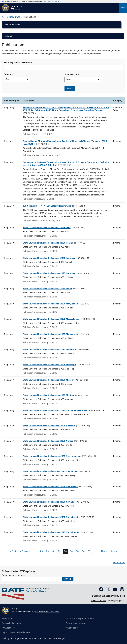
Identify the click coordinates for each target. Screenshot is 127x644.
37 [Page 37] (89, 551)
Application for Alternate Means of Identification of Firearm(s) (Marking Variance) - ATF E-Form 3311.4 (65, 142)
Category (8, 74)
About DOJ (7, 618)
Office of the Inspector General (80, 618)
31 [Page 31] (53, 551)
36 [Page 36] (83, 551)
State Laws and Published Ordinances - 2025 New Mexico (50, 487)
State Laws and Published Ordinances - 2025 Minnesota (49, 349)
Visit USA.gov (59, 638)
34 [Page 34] (71, 551)
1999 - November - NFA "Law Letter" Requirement (47, 206)
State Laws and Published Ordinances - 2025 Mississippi (50, 365)
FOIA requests (9, 628)
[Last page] (114, 551)
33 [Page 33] (65, 551)
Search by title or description (18, 63)
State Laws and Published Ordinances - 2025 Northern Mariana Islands (57, 411)
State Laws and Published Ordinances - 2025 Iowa (47, 228)
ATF (4, 17)
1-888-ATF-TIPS (99, 601)
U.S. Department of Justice (47, 612)
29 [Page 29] (41, 551)
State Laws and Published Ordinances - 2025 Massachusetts (52, 319)
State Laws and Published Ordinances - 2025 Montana (49, 395)
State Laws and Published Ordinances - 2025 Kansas (48, 243)
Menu (123, 8)
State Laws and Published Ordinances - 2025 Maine (47, 289)
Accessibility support (12, 623)
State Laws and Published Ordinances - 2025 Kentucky (49, 258)
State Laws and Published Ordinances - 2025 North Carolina (51, 517)
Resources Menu (12, 24)
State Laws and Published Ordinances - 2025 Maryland (49, 304)
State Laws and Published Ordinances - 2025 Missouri (48, 380)
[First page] (13, 551)
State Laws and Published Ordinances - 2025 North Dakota (51, 532)
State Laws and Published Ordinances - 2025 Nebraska (49, 426)
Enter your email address (14, 575)
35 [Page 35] (77, 551)
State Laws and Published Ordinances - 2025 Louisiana (49, 273)
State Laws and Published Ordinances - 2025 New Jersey (50, 471)
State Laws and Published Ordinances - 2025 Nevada (48, 441)
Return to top (119, 563)
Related (8, 36)
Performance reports (75, 623)
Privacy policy (72, 628)
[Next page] (105, 551)
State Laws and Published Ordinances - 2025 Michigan (49, 334)
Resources (15, 17)
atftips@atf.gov (115, 601)
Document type (72, 74)
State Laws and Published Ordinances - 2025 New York (49, 502)
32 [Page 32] (59, 551)
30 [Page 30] (47, 551)
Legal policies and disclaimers (16, 632)
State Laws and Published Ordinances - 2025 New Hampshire (52, 456)
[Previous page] (24, 551)
